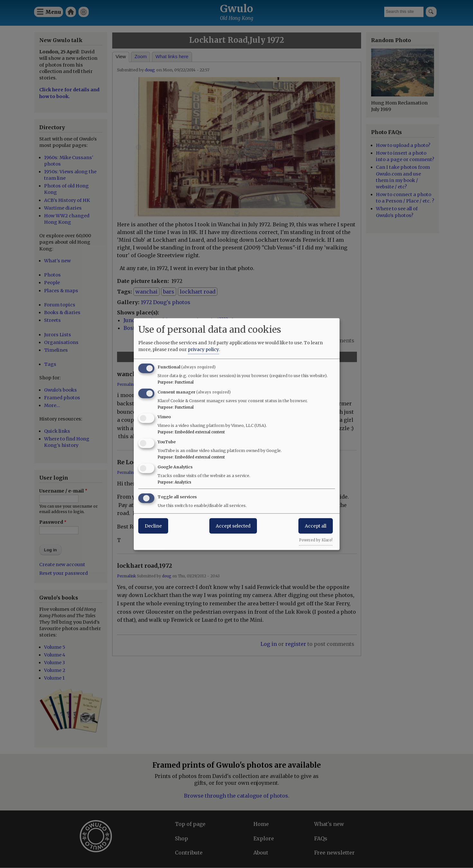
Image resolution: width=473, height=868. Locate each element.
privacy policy (203, 349)
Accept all (316, 526)
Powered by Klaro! (316, 540)
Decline (153, 526)
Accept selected (233, 526)
